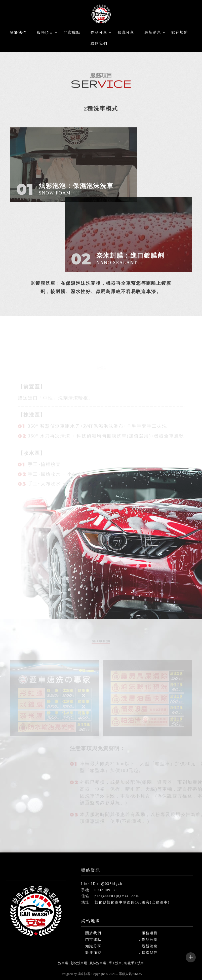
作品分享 (99, 32)
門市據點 (72, 32)
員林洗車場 (98, 963)
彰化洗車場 (79, 963)
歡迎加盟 (180, 32)
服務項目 (45, 32)
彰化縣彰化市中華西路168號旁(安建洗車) (132, 902)
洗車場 (63, 963)
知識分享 (126, 32)
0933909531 (106, 890)
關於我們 (18, 32)
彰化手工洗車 (134, 963)
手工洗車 (115, 963)
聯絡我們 (99, 44)
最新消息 (153, 32)
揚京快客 (84, 974)
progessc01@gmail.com (117, 896)
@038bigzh (112, 884)
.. (117, 974)
